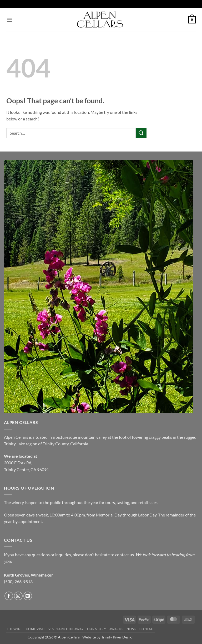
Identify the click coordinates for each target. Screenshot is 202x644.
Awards (116, 629)
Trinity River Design (117, 637)
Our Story (97, 629)
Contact (147, 629)
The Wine (14, 629)
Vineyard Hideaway (66, 629)
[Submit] (141, 133)
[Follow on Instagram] (18, 596)
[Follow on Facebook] (9, 596)
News (131, 629)
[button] (9, 20)
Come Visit (35, 629)
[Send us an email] (28, 596)
